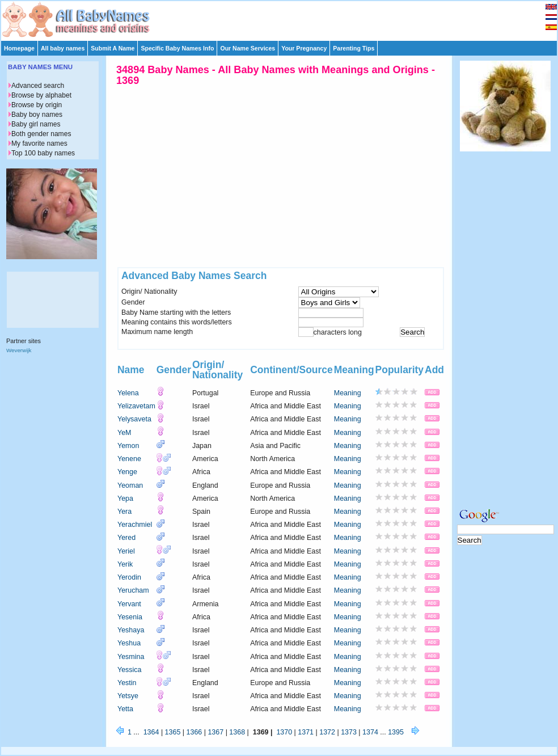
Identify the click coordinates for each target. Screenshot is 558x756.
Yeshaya (131, 630)
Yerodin (129, 577)
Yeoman (130, 485)
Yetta (125, 709)
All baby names (63, 48)
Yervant (129, 604)
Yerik (125, 564)
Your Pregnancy (304, 48)
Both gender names (41, 134)
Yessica (130, 670)
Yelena (128, 393)
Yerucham (133, 590)
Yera (124, 512)
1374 (370, 732)
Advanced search (38, 86)
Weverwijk (19, 350)
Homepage (19, 48)
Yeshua (129, 643)
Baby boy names (37, 115)
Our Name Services (248, 48)
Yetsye (128, 696)
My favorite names (39, 143)
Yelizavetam (136, 406)
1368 (237, 732)
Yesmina (131, 657)
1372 (327, 732)
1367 (215, 732)
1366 (195, 732)
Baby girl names (36, 124)
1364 (151, 732)
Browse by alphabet (41, 95)
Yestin (127, 683)
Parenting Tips (354, 48)
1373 (349, 732)
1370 (284, 732)
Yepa (125, 499)
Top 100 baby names (43, 153)
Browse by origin (37, 105)
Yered (126, 538)
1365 (173, 732)
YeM (124, 433)
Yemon (128, 446)
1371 (306, 732)
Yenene (129, 459)
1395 (396, 732)
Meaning (348, 393)
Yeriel (126, 551)
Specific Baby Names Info (177, 48)
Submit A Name (113, 48)
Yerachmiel (135, 525)
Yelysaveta (134, 419)
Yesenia (130, 617)
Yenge (127, 472)
